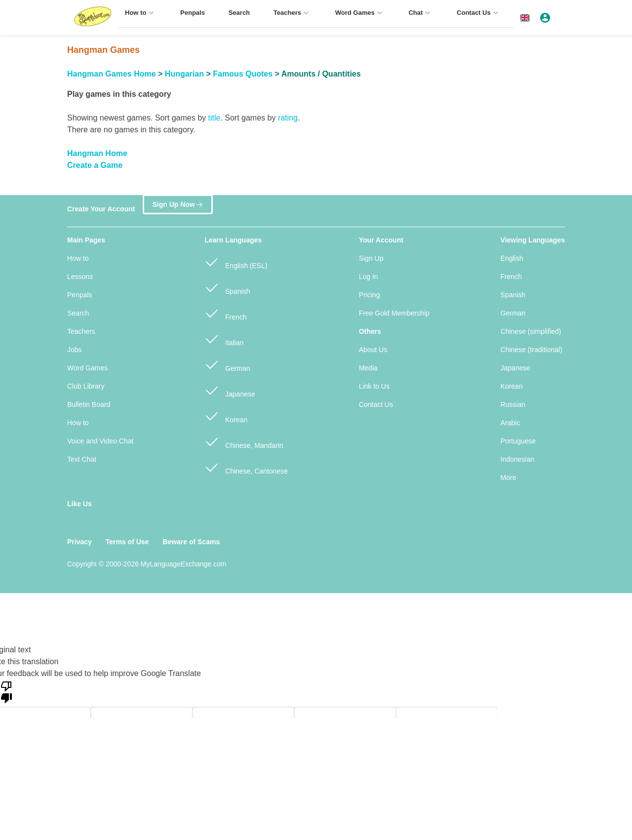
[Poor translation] (6, 691)
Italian (224, 339)
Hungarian (184, 74)
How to (78, 258)
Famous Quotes (243, 74)
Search (78, 313)
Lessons (80, 277)
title (214, 118)
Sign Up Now (178, 204)
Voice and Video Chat (100, 441)
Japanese (230, 390)
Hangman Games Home (112, 74)
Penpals (80, 295)
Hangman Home (97, 153)
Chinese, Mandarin (244, 441)
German (227, 364)
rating (288, 118)
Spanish (227, 287)
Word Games (87, 368)
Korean (226, 416)
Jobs (75, 350)
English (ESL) (236, 261)
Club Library (86, 386)
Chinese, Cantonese (246, 467)
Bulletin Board (89, 404)
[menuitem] (141, 17)
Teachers (81, 331)
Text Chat (82, 459)
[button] (527, 18)
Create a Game (95, 165)
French (225, 313)
